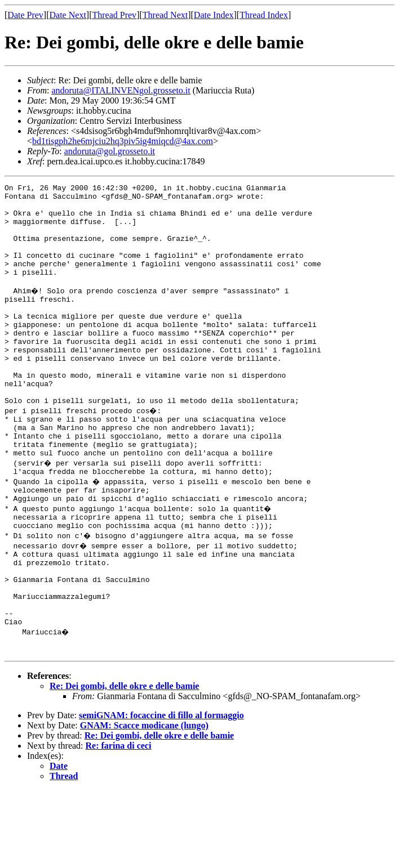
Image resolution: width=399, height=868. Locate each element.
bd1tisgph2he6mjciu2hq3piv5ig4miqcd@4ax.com (123, 141)
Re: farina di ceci (119, 823)
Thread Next (165, 15)
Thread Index (264, 15)
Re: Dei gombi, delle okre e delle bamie (124, 764)
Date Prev (25, 15)
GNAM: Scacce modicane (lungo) (144, 803)
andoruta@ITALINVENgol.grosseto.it (121, 90)
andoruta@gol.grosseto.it (110, 151)
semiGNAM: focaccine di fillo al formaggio (161, 793)
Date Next (68, 15)
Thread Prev (114, 15)
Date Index (214, 15)
